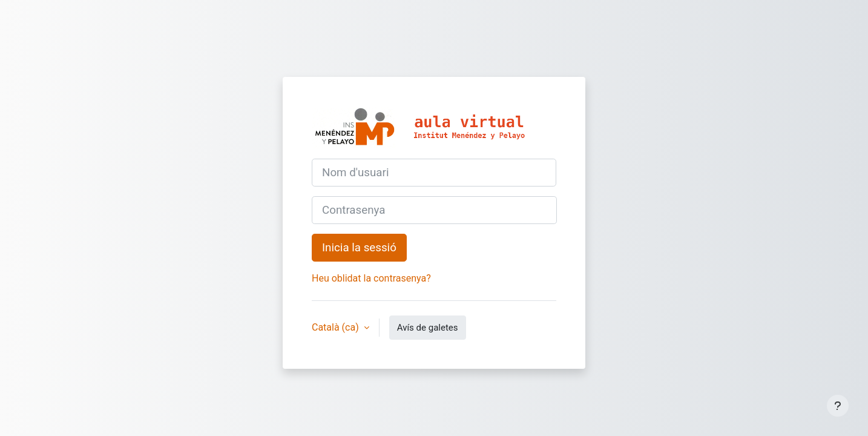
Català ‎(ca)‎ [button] (337, 327)
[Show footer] (838, 406)
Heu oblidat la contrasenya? (371, 278)
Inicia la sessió (359, 248)
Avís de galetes (428, 328)
